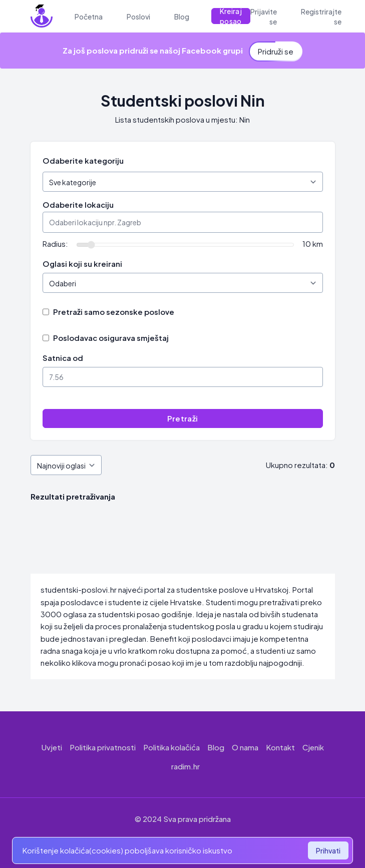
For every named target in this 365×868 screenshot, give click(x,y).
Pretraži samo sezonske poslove (114, 312)
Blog (216, 747)
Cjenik (313, 747)
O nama (245, 747)
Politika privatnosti (103, 747)
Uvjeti (52, 747)
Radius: (55, 244)
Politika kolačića (171, 747)
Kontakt (280, 747)
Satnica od (63, 358)
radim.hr (186, 766)
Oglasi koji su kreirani (82, 264)
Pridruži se (276, 47)
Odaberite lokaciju (78, 204)
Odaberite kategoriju (83, 160)
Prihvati (328, 850)
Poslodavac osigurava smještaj (111, 338)
